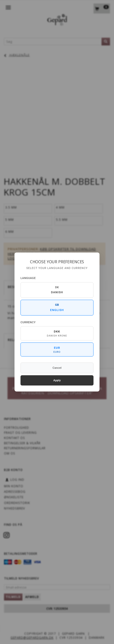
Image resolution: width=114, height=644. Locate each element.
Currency (28, 322)
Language (28, 278)
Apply (57, 380)
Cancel (57, 368)
